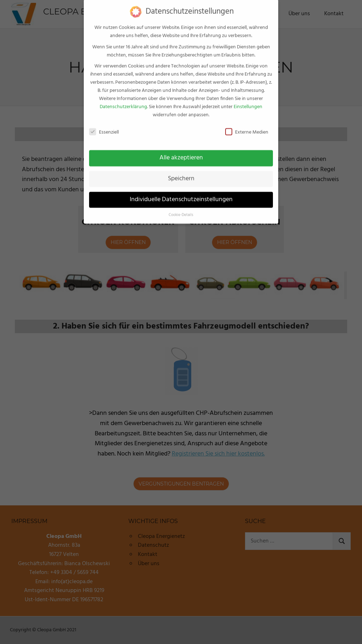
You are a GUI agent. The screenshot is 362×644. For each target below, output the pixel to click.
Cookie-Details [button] (181, 209)
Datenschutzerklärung (123, 101)
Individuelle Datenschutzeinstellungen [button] (181, 193)
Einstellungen (248, 101)
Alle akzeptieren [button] (181, 152)
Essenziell (104, 126)
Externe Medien (247, 126)
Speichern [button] (181, 173)
